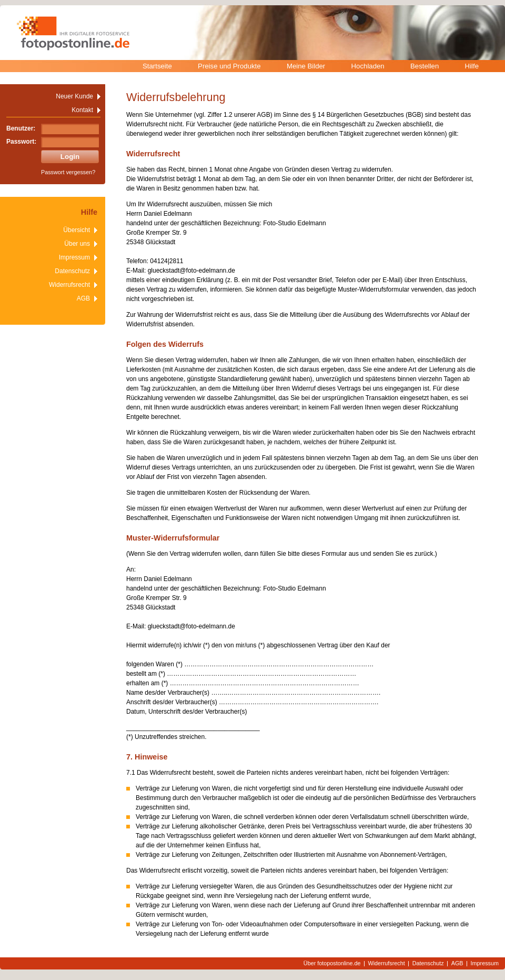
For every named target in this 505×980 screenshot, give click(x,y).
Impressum (74, 257)
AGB (83, 298)
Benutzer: (21, 128)
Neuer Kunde (74, 96)
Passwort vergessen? (68, 172)
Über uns (77, 244)
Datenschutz (72, 271)
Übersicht (77, 230)
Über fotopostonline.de (332, 963)
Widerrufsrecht (69, 285)
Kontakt (82, 110)
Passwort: (21, 142)
